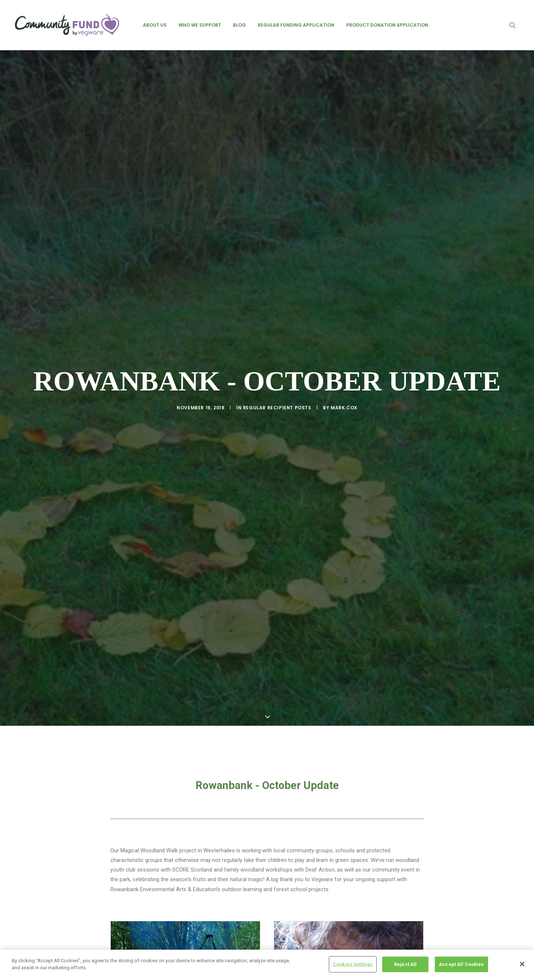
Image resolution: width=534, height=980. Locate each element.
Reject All (405, 964)
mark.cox (344, 368)
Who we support (200, 25)
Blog (239, 25)
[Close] (522, 964)
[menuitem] (155, 25)
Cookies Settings (353, 964)
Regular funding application (296, 25)
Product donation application (387, 25)
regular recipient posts (277, 368)
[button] (516, 25)
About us (155, 25)
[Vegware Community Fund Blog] (67, 25)
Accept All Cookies (461, 964)
